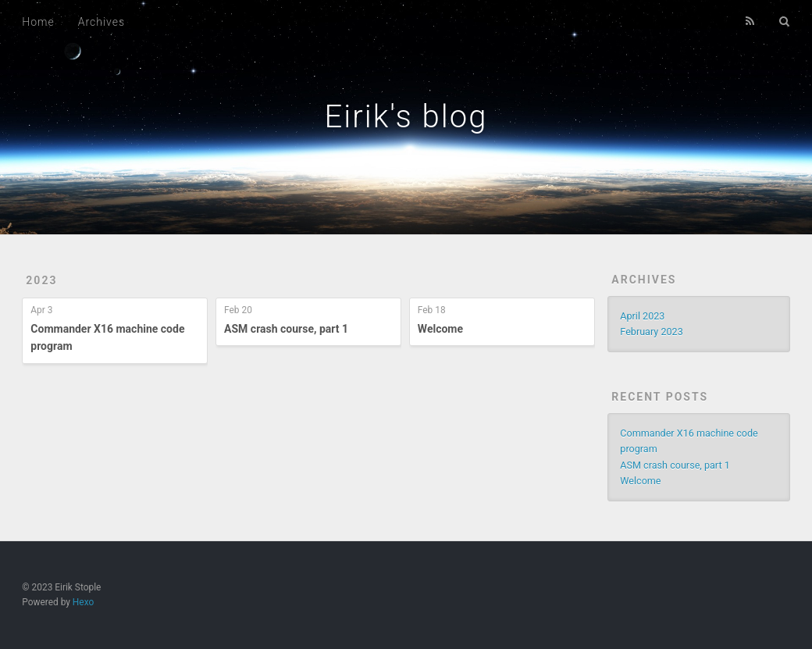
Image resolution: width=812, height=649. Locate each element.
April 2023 (642, 316)
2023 (41, 280)
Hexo (83, 602)
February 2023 (651, 332)
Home (38, 22)
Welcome (440, 329)
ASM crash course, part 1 (286, 329)
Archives (101, 22)
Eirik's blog (406, 117)
